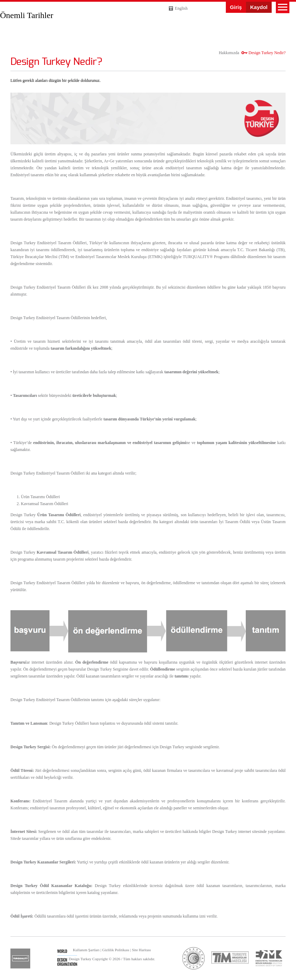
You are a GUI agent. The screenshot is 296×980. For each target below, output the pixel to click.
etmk (269, 958)
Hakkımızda (229, 53)
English (181, 8)
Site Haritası (142, 950)
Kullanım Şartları (86, 950)
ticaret (194, 958)
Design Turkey (17, 14)
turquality (20, 958)
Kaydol (259, 7)
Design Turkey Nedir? (267, 53)
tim (230, 957)
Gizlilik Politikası (116, 950)
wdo (67, 958)
